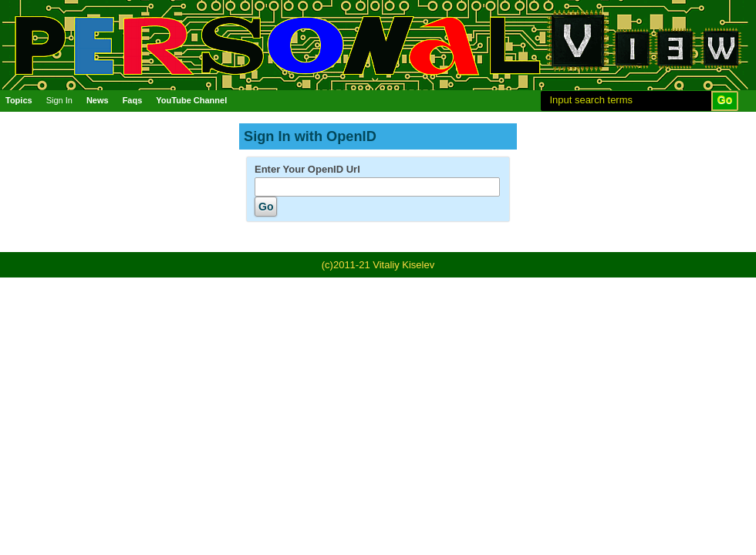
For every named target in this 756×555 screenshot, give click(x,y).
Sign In (59, 100)
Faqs (133, 100)
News (98, 100)
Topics (19, 100)
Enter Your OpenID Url (307, 169)
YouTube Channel (191, 100)
